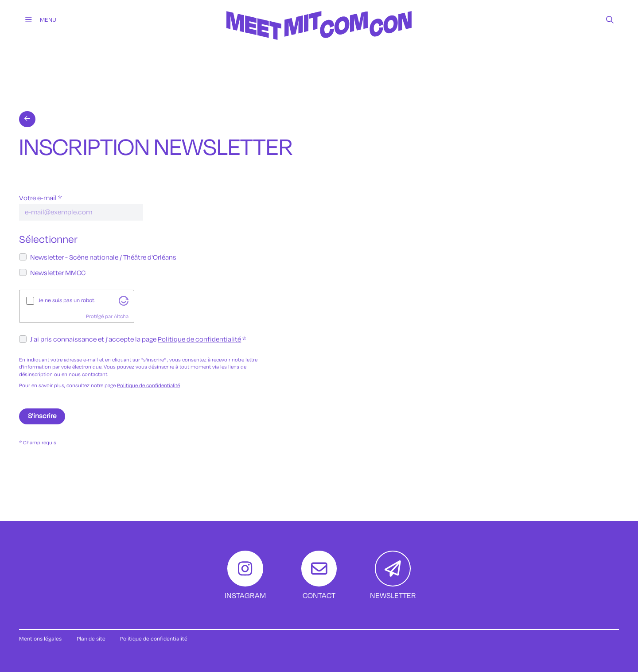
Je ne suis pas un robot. (67, 301)
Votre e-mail (38, 198)
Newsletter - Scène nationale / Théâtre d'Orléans (103, 258)
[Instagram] (245, 576)
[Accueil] (319, 48)
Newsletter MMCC (58, 273)
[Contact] (319, 576)
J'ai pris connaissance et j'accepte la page (136, 340)
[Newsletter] (393, 576)
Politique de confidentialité (199, 340)
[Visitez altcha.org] (124, 301)
